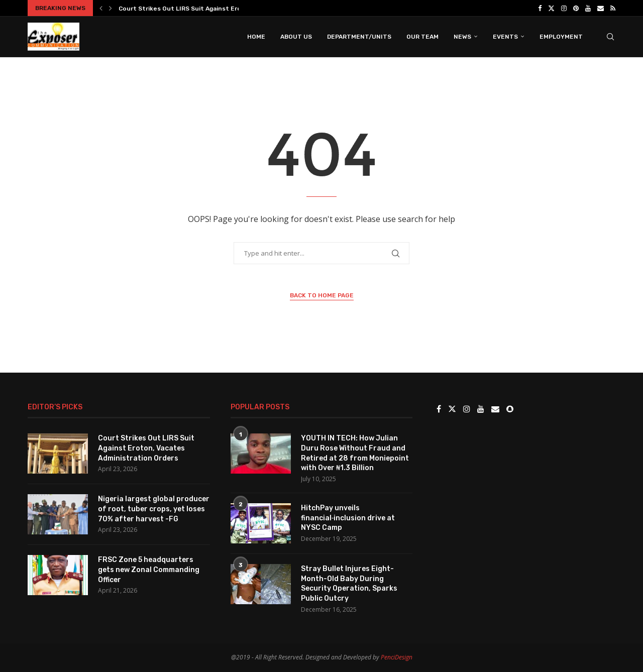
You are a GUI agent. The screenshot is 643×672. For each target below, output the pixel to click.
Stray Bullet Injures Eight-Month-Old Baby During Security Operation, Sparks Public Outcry (349, 584)
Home (256, 37)
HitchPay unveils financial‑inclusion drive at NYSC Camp (348, 518)
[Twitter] (551, 8)
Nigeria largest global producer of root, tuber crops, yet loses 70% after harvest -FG (154, 509)
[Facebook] (540, 8)
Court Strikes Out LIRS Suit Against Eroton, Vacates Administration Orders (146, 448)
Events (505, 37)
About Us (296, 37)
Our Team (422, 37)
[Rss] (613, 8)
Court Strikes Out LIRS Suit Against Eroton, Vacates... (202, 9)
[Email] (601, 8)
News (462, 37)
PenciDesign (397, 657)
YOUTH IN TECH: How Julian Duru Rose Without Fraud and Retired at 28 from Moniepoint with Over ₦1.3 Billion (355, 453)
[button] (101, 8)
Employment (561, 37)
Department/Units (359, 37)
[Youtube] (588, 8)
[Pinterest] (576, 8)
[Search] (610, 37)
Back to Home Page (322, 295)
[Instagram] (564, 8)
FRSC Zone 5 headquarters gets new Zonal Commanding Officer (149, 570)
